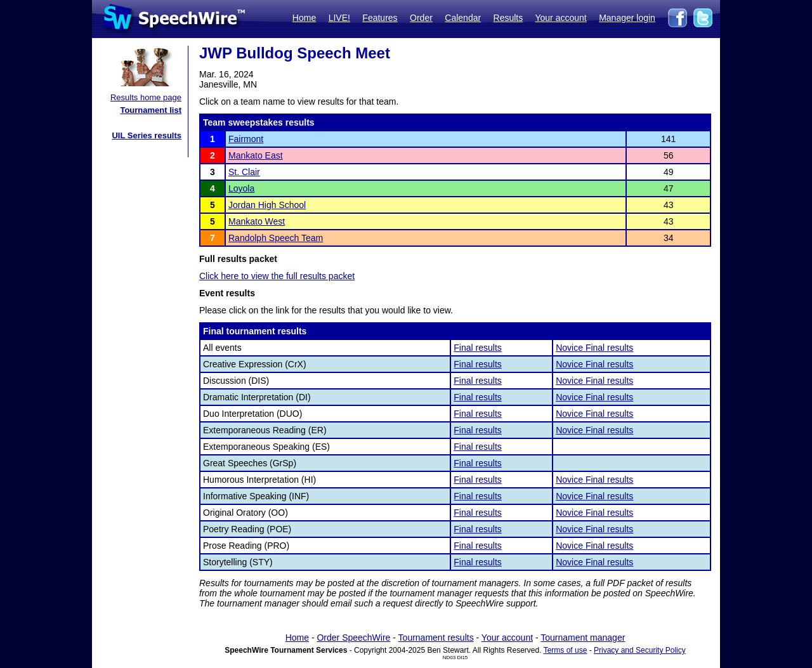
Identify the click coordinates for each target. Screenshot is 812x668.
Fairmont (246, 139)
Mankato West (257, 221)
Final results (477, 348)
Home (304, 18)
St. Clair (244, 172)
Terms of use (566, 650)
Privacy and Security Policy (640, 650)
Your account (560, 18)
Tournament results (436, 638)
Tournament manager (583, 638)
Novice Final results (594, 348)
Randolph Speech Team (276, 238)
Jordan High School (267, 205)
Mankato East (256, 155)
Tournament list (151, 110)
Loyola (241, 188)
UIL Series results (147, 135)
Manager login (627, 18)
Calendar (463, 18)
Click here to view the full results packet (277, 276)
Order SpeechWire (353, 638)
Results (508, 18)
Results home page (146, 97)
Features (380, 18)
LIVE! (339, 18)
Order (421, 18)
